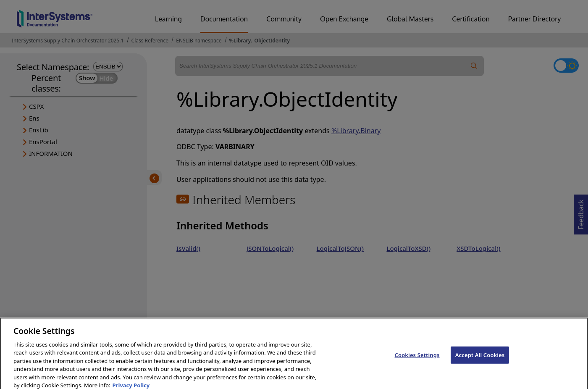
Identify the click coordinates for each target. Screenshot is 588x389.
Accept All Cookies (480, 359)
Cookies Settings (417, 359)
